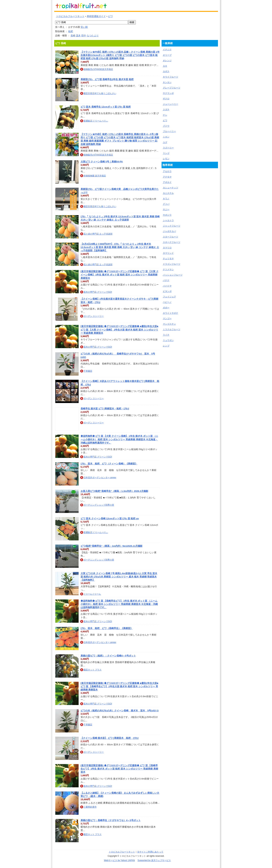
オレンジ (167, 61)
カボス (166, 71)
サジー (166, 210)
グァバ (166, 204)
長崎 (73, 36)
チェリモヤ (168, 259)
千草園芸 (88, 371)
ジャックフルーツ (172, 226)
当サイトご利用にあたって (150, 852)
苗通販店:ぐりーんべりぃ (96, 121)
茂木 (78, 36)
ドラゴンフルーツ (172, 264)
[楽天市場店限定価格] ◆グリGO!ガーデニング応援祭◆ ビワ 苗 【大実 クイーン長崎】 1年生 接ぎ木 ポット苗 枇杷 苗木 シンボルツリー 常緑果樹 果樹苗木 (120, 275)
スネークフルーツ (172, 242)
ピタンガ (167, 291)
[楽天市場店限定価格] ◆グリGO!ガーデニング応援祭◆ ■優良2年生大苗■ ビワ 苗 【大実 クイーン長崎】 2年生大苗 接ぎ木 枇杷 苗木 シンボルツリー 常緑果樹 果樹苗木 (119, 330)
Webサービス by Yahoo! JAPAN (119, 860)
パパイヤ (167, 286)
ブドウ (166, 126)
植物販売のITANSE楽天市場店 (98, 69)
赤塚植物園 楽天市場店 (95, 176)
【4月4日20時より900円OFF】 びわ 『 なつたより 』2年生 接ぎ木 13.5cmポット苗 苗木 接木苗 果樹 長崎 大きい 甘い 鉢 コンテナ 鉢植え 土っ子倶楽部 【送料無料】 (120, 247)
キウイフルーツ (170, 77)
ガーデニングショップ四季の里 (99, 505)
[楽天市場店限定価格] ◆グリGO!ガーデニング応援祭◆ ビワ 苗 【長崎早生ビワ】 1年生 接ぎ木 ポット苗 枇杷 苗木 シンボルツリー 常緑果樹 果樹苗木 (119, 769)
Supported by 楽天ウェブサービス (154, 860)
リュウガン (168, 340)
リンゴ (166, 153)
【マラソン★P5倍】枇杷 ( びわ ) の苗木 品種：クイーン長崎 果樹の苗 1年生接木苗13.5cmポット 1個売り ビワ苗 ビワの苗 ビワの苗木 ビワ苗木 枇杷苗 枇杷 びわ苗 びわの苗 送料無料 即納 (120, 55)
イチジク (167, 50)
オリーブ (167, 55)
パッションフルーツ (173, 275)
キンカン (167, 82)
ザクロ (166, 99)
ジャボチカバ (169, 231)
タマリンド (168, 253)
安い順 (84, 27)
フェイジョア (169, 297)
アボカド (167, 182)
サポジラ (167, 215)
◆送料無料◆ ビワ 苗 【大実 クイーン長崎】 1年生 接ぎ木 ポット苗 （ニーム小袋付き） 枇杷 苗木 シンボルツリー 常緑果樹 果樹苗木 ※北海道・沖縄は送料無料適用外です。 (119, 439)
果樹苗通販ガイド (96, 16)
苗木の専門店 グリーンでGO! (98, 292)
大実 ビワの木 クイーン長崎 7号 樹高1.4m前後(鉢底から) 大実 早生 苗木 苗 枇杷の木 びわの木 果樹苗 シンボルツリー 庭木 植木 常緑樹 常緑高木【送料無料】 (119, 577)
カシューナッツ (170, 188)
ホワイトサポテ (170, 313)
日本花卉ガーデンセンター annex (100, 478)
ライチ (166, 335)
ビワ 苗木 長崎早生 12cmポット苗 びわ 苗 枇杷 (106, 107)
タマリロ (167, 248)
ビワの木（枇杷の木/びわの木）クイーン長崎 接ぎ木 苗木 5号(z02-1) (120, 711)
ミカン (166, 137)
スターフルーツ (170, 237)
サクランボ (168, 93)
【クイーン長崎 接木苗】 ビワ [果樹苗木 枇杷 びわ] (110, 738)
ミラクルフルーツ (172, 329)
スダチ (166, 110)
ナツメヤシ (168, 269)
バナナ (166, 280)
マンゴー (167, 319)
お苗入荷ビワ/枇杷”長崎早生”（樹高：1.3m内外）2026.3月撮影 (114, 491)
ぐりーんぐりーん (92, 594)
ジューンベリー (170, 104)
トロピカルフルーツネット (70, 16)
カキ (165, 66)
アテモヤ (167, 177)
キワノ (166, 199)
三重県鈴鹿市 (90, 807)
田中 (84, 36)
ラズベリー (168, 148)
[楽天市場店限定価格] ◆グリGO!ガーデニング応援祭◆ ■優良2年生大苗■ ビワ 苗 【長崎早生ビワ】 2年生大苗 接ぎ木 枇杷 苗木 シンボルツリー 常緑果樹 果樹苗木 (119, 686)
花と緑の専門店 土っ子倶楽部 (98, 234)
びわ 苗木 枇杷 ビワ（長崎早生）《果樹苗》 (107, 628)
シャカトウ (168, 220)
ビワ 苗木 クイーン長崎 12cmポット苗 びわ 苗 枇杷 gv (110, 518)
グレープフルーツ (172, 88)
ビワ (110, 16)
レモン (166, 159)
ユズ (165, 142)
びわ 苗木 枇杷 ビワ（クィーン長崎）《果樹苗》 (109, 464)
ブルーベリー (169, 131)
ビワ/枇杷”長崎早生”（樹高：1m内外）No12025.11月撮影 (112, 546)
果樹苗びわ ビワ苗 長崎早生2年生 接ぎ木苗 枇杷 (107, 79)
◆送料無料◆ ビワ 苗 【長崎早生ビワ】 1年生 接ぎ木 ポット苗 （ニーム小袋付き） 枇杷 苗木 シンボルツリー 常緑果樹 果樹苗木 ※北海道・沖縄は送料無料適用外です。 (119, 604)
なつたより (93, 36)
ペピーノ (167, 302)
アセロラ (167, 171)
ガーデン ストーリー (94, 316)
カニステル (168, 193)
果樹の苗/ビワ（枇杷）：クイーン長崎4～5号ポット (108, 656)
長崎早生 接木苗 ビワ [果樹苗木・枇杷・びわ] (105, 409)
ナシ (165, 115)
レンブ (166, 346)
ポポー (166, 308)
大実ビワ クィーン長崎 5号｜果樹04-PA (102, 162)
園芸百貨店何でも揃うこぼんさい (100, 93)
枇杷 (71, 31)
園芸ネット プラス (93, 670)
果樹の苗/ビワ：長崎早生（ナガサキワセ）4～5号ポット (111, 820)
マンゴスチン (169, 324)
